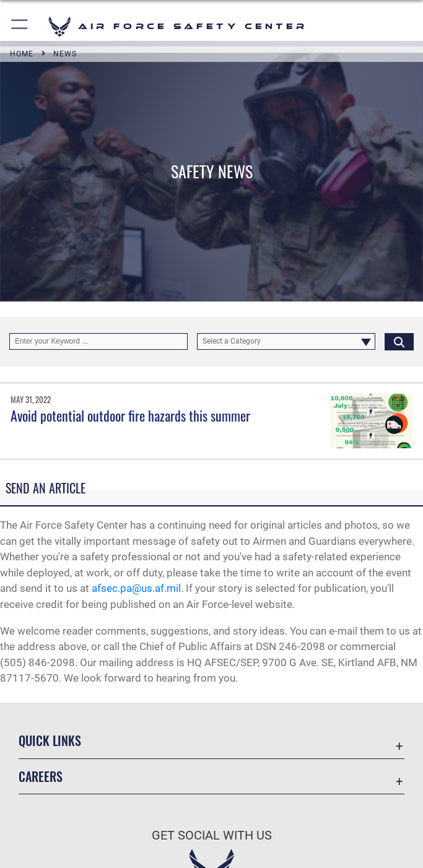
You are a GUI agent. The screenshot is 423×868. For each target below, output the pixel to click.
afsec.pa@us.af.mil (136, 588)
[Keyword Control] (98, 341)
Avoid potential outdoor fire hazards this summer (130, 415)
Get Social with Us (212, 835)
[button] (20, 26)
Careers (41, 776)
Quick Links (50, 740)
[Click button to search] (399, 341)
